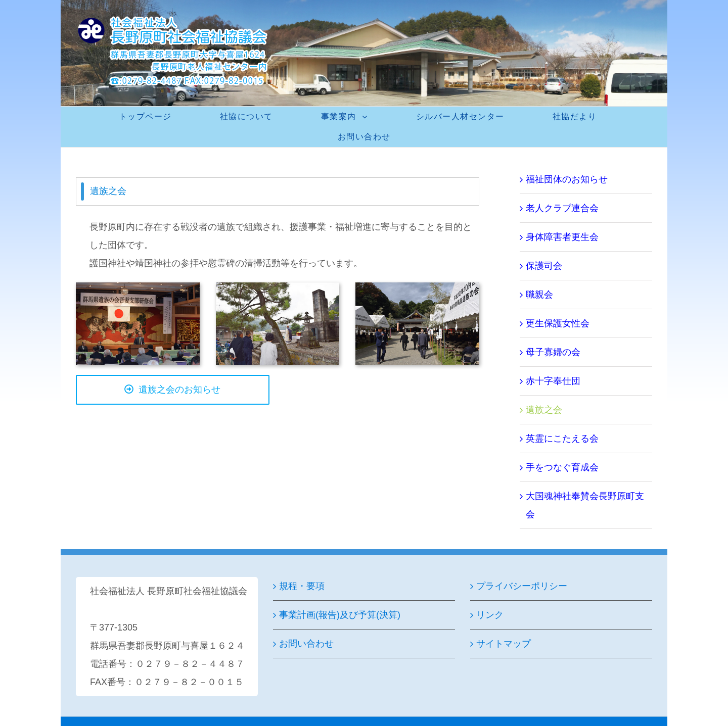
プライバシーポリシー (522, 586)
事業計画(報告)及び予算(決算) (340, 615)
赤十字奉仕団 (553, 381)
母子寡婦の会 (553, 352)
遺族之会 (544, 410)
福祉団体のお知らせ (567, 179)
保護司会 (544, 266)
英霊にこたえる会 (562, 439)
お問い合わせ (306, 644)
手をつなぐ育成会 (562, 467)
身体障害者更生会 (562, 237)
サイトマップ (504, 644)
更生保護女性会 (558, 323)
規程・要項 (302, 586)
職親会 (539, 295)
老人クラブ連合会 (562, 208)
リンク (490, 615)
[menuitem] (152, 117)
